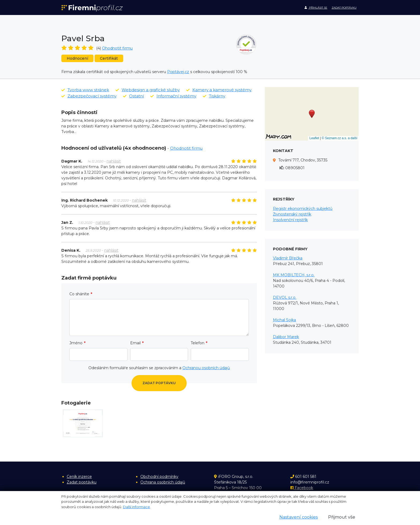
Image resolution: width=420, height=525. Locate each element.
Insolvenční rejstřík (290, 220)
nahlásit (114, 161)
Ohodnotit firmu (117, 48)
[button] (312, 114)
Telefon (198, 343)
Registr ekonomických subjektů (303, 209)
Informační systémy (173, 96)
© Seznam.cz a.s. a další (340, 138)
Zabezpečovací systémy (89, 96)
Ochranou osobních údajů (206, 368)
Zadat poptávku (344, 8)
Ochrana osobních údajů (163, 482)
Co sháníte (79, 294)
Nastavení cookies (299, 517)
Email (135, 343)
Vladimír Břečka (288, 258)
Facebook (302, 488)
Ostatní (133, 96)
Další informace (136, 507)
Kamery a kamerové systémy (219, 90)
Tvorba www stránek (85, 90)
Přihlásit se (316, 8)
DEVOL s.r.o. (285, 297)
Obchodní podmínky (159, 477)
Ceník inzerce (79, 477)
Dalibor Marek (286, 337)
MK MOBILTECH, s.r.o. (294, 275)
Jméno (76, 343)
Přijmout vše (342, 517)
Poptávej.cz (178, 72)
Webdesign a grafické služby (148, 90)
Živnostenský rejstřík (292, 214)
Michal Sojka (284, 320)
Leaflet (314, 138)
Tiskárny (214, 96)
